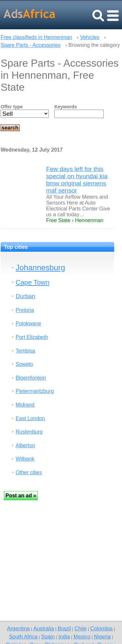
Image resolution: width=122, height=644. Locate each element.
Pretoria (25, 310)
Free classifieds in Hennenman (36, 37)
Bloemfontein (31, 378)
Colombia (101, 628)
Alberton (25, 445)
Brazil (64, 628)
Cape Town (33, 282)
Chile (81, 628)
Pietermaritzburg (35, 391)
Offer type (12, 107)
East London (30, 418)
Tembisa (25, 351)
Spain (48, 637)
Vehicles (90, 37)
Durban (25, 296)
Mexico (82, 637)
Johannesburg (40, 268)
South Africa (23, 637)
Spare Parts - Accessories (31, 45)
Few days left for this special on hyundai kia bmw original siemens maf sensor (77, 180)
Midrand (25, 405)
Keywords (66, 107)
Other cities (29, 472)
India (64, 637)
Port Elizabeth (32, 337)
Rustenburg (29, 432)
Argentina (19, 628)
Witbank (25, 459)
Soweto (24, 364)
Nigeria (102, 637)
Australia (43, 628)
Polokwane (28, 323)
